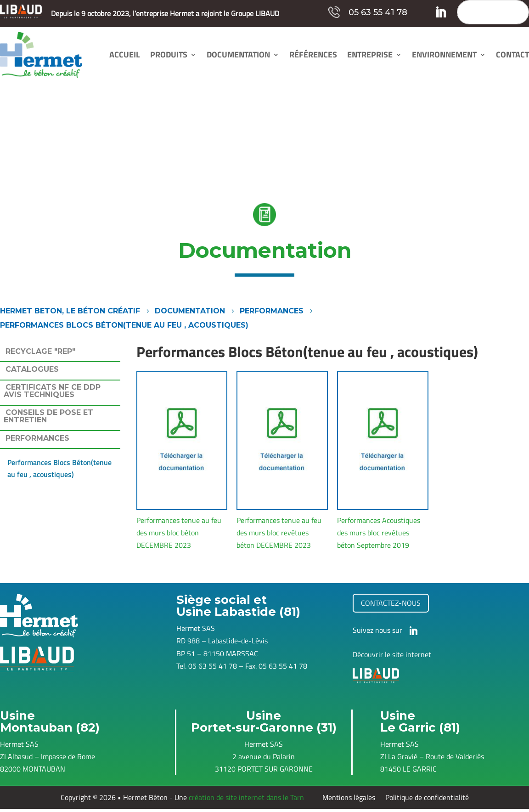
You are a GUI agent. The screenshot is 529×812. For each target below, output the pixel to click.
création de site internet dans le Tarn (246, 797)
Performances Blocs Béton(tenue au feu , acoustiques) (59, 468)
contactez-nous (391, 603)
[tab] (60, 354)
